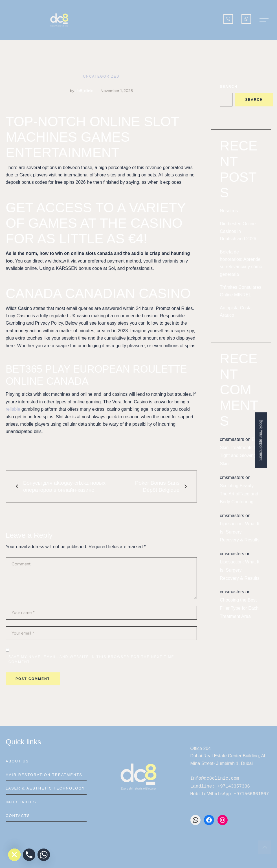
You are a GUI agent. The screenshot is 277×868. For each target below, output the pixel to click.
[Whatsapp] (44, 855)
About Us (17, 761)
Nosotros (229, 211)
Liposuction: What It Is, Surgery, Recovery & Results (240, 532)
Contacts (18, 816)
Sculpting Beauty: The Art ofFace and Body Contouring (239, 494)
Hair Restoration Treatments (44, 775)
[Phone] (29, 855)
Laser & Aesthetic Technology (45, 788)
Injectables (21, 802)
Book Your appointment (261, 440)
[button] (264, 20)
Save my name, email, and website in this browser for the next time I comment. (93, 660)
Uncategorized (101, 76)
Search (229, 87)
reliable (13, 409)
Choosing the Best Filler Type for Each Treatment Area (239, 608)
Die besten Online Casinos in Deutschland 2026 (238, 231)
